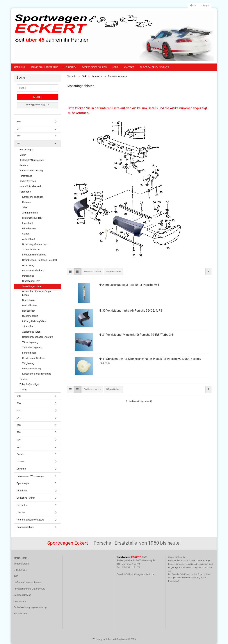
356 (19, 122)
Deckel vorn (28, 300)
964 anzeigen (26, 150)
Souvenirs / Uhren (26, 498)
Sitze (25, 207)
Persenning (28, 276)
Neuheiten (70, 67)
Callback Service (22, 595)
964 (19, 143)
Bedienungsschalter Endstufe (38, 337)
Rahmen (27, 202)
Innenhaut (27, 223)
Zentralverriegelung (32, 347)
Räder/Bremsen (28, 181)
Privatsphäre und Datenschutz (29, 589)
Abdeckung (28, 265)
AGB (16, 576)
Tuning (23, 390)
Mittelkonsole (29, 229)
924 (19, 411)
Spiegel (26, 234)
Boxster (21, 454)
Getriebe (24, 165)
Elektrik (23, 379)
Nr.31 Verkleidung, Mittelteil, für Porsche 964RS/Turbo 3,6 (136, 335)
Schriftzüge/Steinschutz (35, 244)
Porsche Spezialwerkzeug (30, 520)
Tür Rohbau (28, 326)
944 (19, 418)
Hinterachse (26, 176)
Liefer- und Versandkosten (28, 582)
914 (19, 403)
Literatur (21, 512)
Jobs (115, 67)
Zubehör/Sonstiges (30, 384)
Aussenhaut (28, 239)
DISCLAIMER (21, 570)
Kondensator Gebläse (33, 358)
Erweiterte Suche (37, 105)
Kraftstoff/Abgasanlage (32, 160)
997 (19, 447)
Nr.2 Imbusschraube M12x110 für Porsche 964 (129, 285)
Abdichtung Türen (31, 332)
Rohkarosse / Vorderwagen (31, 476)
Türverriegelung (30, 342)
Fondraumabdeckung (33, 270)
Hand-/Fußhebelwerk (31, 186)
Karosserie (25, 192)
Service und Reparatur (44, 67)
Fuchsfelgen (20, 614)
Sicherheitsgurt (30, 316)
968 (19, 425)
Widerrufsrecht (22, 564)
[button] (193, 6)
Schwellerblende (31, 249)
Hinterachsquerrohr (32, 218)
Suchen (38, 97)
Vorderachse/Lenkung (31, 171)
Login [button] (205, 6)
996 (19, 440)
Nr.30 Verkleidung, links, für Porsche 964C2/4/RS (130, 311)
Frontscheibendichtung (34, 255)
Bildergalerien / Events (154, 67)
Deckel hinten (29, 305)
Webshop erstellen (102, 639)
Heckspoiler (28, 311)
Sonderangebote (25, 527)
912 (19, 136)
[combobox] (92, 272)
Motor (23, 155)
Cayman (21, 462)
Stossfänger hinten (32, 286)
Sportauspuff (24, 483)
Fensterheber (29, 353)
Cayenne (21, 469)
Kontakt (129, 67)
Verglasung (28, 363)
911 (19, 129)
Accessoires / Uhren (94, 67)
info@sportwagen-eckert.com (140, 574)
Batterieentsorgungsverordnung (30, 607)
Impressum (20, 601)
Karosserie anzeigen (33, 197)
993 (19, 396)
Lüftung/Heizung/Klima (34, 321)
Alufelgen (22, 491)
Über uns (20, 67)
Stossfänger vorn (31, 281)
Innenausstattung (31, 369)
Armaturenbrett (30, 213)
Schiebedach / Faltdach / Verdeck (40, 260)
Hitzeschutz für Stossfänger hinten (37, 293)
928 (19, 432)
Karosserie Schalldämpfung (37, 374)
